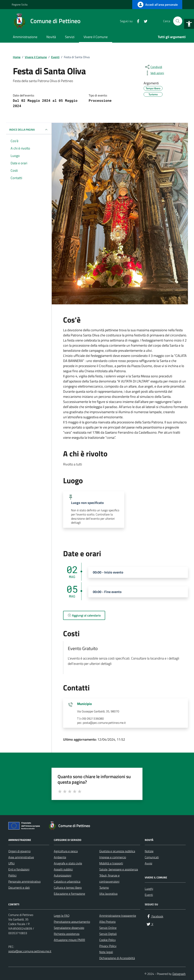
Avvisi (148, 863)
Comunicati (152, 857)
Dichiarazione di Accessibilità (117, 958)
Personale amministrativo (24, 881)
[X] (144, 21)
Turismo (104, 888)
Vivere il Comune (96, 37)
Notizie (149, 851)
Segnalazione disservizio (69, 928)
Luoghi (149, 889)
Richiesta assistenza (67, 934)
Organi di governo (19, 851)
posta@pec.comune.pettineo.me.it (30, 951)
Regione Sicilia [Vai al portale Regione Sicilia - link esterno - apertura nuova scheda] (20, 4)
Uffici (11, 863)
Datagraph (179, 974)
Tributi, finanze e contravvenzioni (109, 878)
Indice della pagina (29, 130)
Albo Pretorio (107, 922)
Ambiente (60, 857)
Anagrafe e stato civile (68, 863)
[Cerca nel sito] (178, 21)
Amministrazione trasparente (118, 916)
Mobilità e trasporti (111, 863)
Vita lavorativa (108, 894)
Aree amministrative (21, 857)
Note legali (106, 952)
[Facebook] (137, 21)
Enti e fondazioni (19, 869)
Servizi (70, 37)
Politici (12, 875)
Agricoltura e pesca (66, 851)
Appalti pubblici (63, 869)
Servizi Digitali (108, 934)
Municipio (84, 704)
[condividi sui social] (153, 67)
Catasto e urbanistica (67, 881)
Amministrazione (25, 37)
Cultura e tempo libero (68, 888)
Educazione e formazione (69, 894)
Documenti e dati (19, 888)
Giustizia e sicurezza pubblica (117, 851)
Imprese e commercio (113, 857)
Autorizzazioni (63, 875)
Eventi (149, 895)
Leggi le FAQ (62, 916)
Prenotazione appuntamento (72, 922)
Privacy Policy (108, 946)
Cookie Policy (108, 940)
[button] (189, 24)
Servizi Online (108, 928)
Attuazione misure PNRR (69, 940)
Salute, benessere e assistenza (119, 869)
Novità (51, 37)
